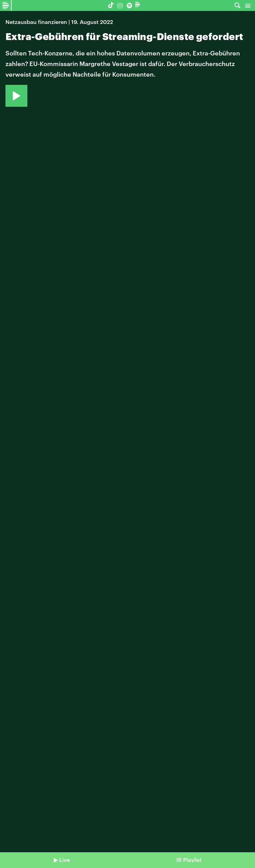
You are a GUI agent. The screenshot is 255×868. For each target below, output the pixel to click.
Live (65, 860)
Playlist (192, 860)
